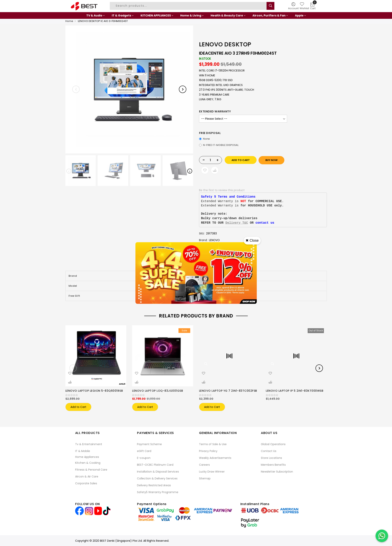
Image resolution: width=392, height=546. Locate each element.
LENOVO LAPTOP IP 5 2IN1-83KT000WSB (295, 391)
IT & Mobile (83, 451)
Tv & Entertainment (89, 444)
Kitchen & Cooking (88, 463)
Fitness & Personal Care (91, 470)
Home (69, 21)
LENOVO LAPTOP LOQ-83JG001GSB (158, 391)
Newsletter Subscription (277, 472)
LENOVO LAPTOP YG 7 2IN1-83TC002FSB (228, 391)
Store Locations (271, 458)
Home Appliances (87, 457)
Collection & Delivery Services (157, 478)
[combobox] (189, 6)
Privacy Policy (208, 451)
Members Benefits (273, 465)
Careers (204, 465)
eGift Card (144, 451)
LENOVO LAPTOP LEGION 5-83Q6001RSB (94, 391)
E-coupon (144, 458)
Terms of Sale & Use (213, 444)
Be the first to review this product (222, 190)
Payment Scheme (149, 444)
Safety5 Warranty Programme (158, 492)
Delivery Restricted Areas (154, 485)
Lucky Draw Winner (212, 472)
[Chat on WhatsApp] (382, 536)
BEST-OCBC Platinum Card (155, 465)
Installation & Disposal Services (158, 472)
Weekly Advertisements (215, 458)
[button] (70, 373)
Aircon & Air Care (87, 476)
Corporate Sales (86, 483)
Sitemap (205, 478)
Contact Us (269, 451)
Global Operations (273, 444)
